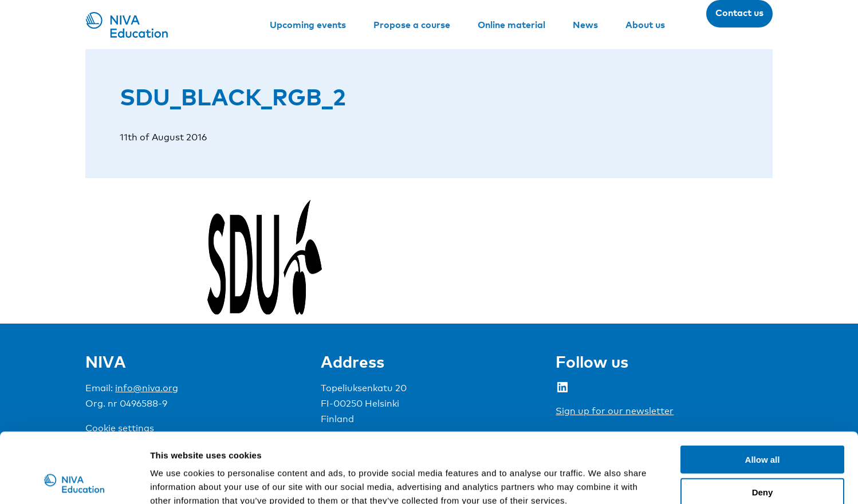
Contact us (739, 13)
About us (645, 25)
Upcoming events (308, 25)
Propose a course (412, 25)
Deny (763, 426)
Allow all (763, 394)
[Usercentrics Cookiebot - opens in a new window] (74, 482)
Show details (601, 481)
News (585, 25)
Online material (511, 25)
